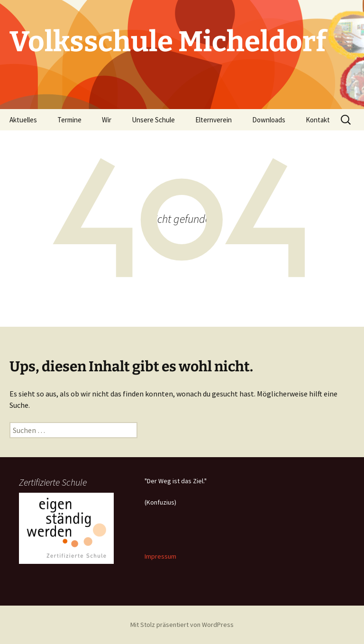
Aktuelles (23, 120)
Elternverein (214, 120)
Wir (107, 120)
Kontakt (318, 120)
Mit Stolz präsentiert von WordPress (182, 625)
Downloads (269, 120)
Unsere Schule (153, 120)
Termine (69, 120)
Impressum (160, 556)
